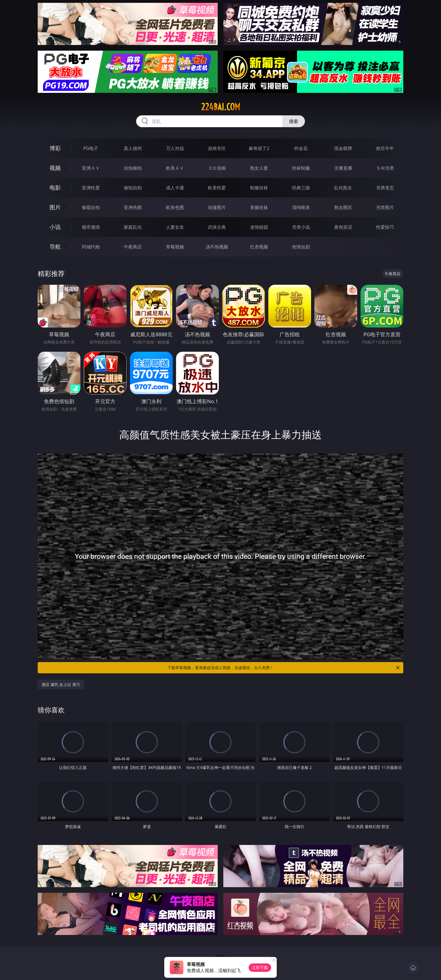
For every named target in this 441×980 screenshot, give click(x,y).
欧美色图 (175, 207)
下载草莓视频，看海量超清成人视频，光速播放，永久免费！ (284, 668)
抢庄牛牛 (385, 148)
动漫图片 (217, 207)
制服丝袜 (259, 188)
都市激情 (91, 227)
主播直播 (343, 168)
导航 (55, 247)
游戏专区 (217, 148)
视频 (55, 168)
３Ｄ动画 (217, 168)
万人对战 (175, 148)
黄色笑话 (343, 227)
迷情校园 (259, 227)
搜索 (294, 121)
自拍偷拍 (133, 168)
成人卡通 (175, 188)
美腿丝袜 (259, 207)
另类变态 (385, 188)
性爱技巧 (385, 227)
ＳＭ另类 (385, 168)
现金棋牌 (343, 148)
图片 (55, 207)
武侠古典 (217, 227)
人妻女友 (175, 227)
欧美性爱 (217, 188)
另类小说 (301, 227)
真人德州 (133, 148)
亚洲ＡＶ (91, 168)
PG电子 (91, 148)
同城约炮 (91, 247)
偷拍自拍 (133, 188)
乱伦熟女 (343, 188)
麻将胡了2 (259, 148)
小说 (55, 227)
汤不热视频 (217, 247)
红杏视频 (259, 247)
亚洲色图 (133, 207)
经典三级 (301, 188)
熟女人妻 (259, 168)
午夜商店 (133, 247)
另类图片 (385, 207)
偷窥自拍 (91, 207)
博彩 (55, 148)
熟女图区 (343, 207)
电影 (55, 188)
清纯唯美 (301, 207)
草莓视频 (175, 247)
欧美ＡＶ (175, 168)
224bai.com (221, 107)
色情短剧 (301, 247)
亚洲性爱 (91, 188)
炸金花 (301, 148)
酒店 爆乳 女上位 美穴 (61, 684)
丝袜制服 (301, 168)
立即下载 (260, 967)
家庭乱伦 (133, 227)
